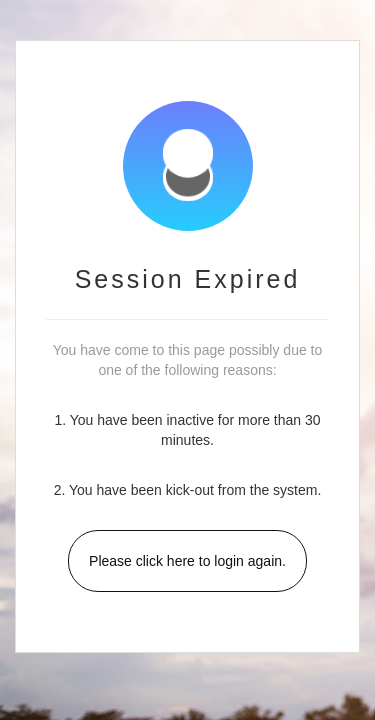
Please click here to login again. (187, 561)
